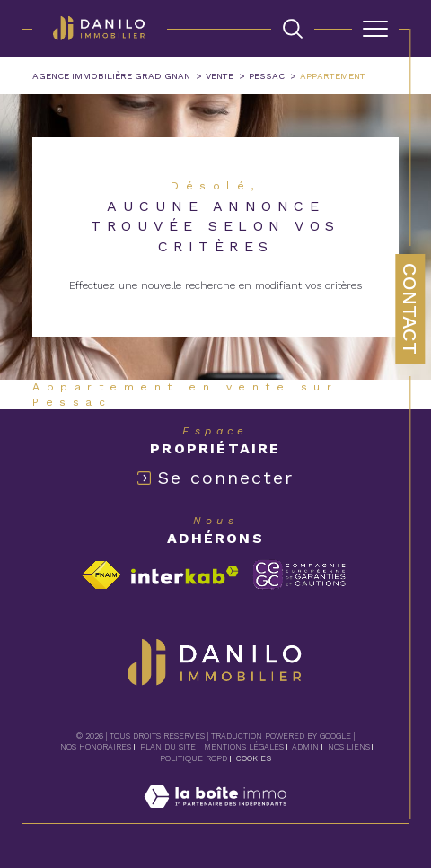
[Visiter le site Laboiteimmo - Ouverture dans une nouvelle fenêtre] (215, 815)
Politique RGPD (194, 758)
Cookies (254, 758)
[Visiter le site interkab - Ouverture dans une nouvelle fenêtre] (185, 575)
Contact (410, 309)
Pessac (267, 76)
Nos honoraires (96, 747)
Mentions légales (244, 747)
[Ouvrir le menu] (375, 29)
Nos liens (349, 747)
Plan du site (168, 747)
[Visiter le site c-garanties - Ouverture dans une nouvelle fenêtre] (299, 574)
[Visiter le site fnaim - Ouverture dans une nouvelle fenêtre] (101, 575)
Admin (305, 747)
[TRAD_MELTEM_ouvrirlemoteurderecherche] (293, 29)
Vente (220, 76)
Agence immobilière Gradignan (111, 76)
